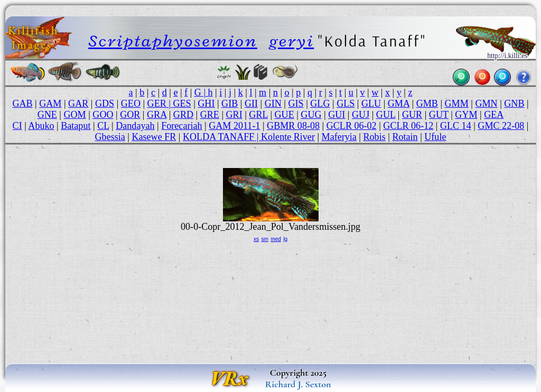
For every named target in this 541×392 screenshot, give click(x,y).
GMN (486, 104)
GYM (466, 115)
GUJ (361, 115)
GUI (337, 115)
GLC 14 (456, 126)
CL (103, 126)
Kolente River (288, 137)
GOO (103, 115)
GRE (210, 115)
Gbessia (110, 137)
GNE (47, 115)
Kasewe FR (154, 137)
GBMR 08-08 (293, 126)
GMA (399, 104)
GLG (320, 104)
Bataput (76, 126)
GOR (130, 115)
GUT (439, 115)
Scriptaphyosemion (173, 41)
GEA (494, 115)
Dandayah (135, 126)
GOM (74, 115)
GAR (78, 104)
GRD (183, 115)
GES (182, 104)
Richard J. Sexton (298, 384)
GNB (514, 104)
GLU (371, 104)
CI (17, 126)
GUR (412, 115)
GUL (386, 115)
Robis (375, 137)
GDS (105, 104)
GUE (285, 115)
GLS (346, 104)
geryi (292, 41)
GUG (311, 115)
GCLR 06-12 (408, 126)
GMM (457, 104)
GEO (131, 104)
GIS (296, 104)
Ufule (435, 137)
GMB (427, 104)
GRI (234, 115)
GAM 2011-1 (234, 126)
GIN (273, 104)
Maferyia (339, 137)
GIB (230, 104)
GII (251, 104)
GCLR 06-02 (352, 126)
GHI (206, 104)
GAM (50, 104)
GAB (22, 104)
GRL (258, 115)
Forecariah (181, 126)
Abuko (41, 126)
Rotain (405, 137)
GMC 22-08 (501, 126)
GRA (157, 115)
